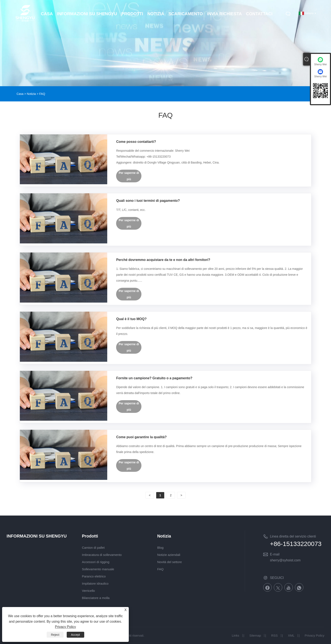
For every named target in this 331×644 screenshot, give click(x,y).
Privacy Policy (314, 635)
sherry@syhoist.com (285, 560)
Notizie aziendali (169, 555)
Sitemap (255, 635)
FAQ (160, 569)
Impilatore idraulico (95, 583)
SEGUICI (277, 578)
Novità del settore (170, 562)
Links (235, 635)
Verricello (88, 591)
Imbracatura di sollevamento (102, 555)
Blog (160, 548)
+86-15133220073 (296, 544)
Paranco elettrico (94, 576)
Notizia (31, 94)
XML (291, 635)
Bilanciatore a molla (96, 598)
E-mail (275, 554)
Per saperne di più (129, 176)
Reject (55, 635)
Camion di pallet (93, 548)
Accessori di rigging (96, 562)
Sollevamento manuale (98, 569)
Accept (75, 635)
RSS (275, 635)
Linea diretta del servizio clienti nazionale (293, 537)
